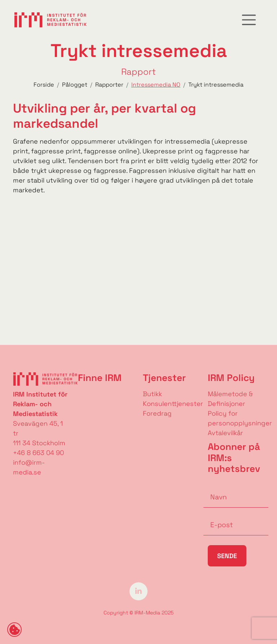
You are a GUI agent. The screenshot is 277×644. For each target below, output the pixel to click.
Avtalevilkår (225, 433)
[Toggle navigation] (249, 20)
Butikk (152, 394)
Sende (227, 556)
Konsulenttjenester (173, 404)
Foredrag (157, 413)
